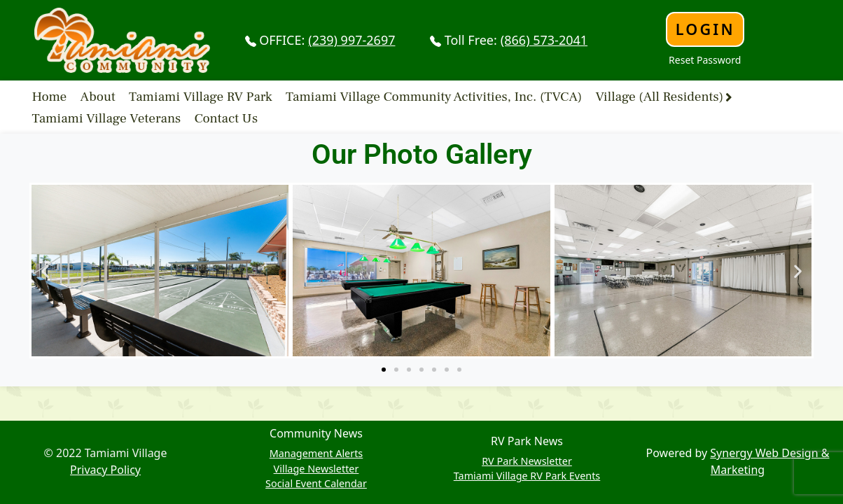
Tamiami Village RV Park (201, 97)
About (98, 97)
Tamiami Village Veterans (107, 118)
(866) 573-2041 (544, 40)
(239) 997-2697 (351, 40)
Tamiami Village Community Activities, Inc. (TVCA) (434, 97)
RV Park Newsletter (527, 461)
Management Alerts (316, 453)
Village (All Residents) (659, 97)
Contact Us (227, 118)
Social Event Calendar (316, 483)
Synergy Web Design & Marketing (769, 461)
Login (705, 29)
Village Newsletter (316, 469)
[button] (45, 271)
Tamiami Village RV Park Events (527, 476)
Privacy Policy (105, 470)
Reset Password (705, 60)
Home (50, 97)
